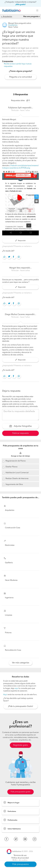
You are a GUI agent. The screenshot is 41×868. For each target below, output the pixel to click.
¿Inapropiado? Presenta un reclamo (17, 246)
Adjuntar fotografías (20, 426)
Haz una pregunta (31, 17)
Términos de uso (20, 855)
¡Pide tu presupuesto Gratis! (20, 706)
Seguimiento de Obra (14, 484)
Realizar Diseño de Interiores (17, 479)
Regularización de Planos (16, 461)
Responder (20, 241)
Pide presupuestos (21, 864)
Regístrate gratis (21, 745)
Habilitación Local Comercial (17, 473)
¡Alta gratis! (20, 5)
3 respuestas (8, 61)
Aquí (5, 695)
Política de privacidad (20, 858)
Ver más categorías (21, 663)
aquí (17, 688)
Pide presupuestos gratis (20, 792)
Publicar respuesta (20, 433)
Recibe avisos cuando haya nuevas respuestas (18, 65)
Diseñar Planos (11, 467)
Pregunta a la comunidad (20, 77)
